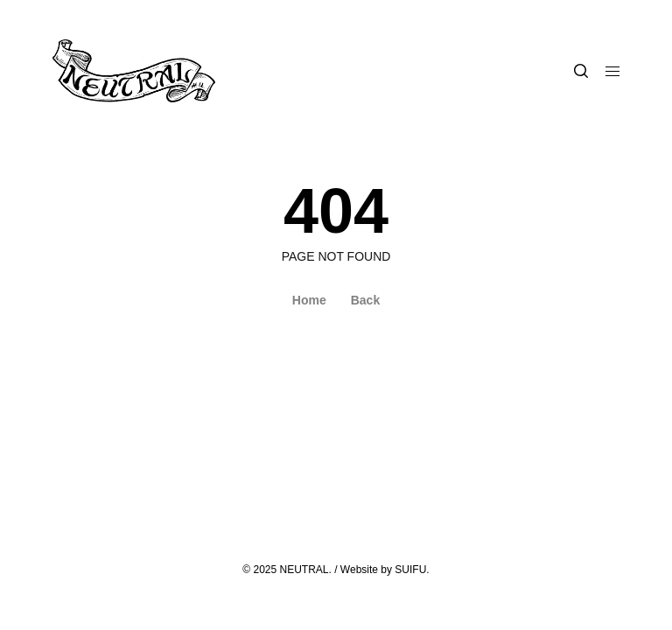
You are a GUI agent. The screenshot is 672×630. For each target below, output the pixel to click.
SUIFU (410, 570)
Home (309, 300)
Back (365, 300)
